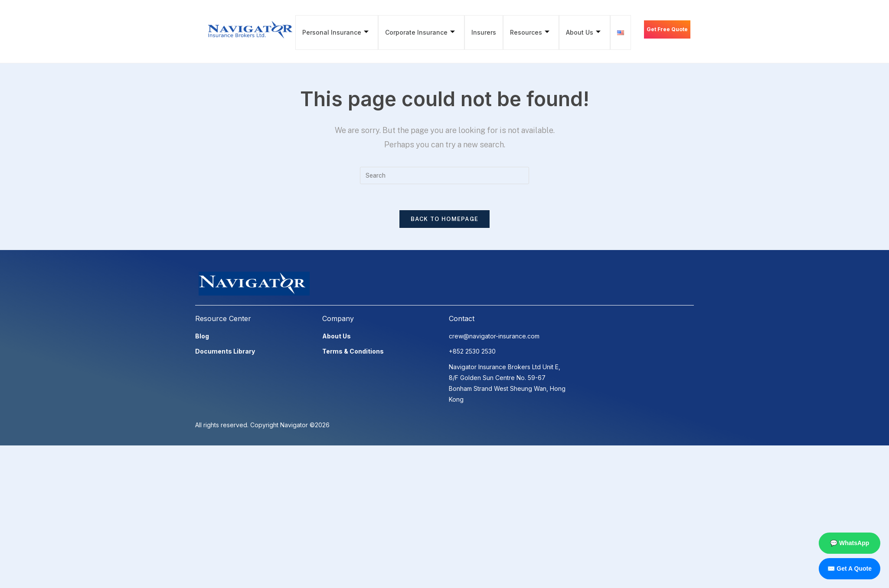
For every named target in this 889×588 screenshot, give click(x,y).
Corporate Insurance (419, 32)
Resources (527, 32)
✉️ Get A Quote (850, 569)
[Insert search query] (444, 175)
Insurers (482, 32)
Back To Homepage (445, 219)
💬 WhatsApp (850, 543)
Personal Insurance (335, 32)
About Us (579, 32)
